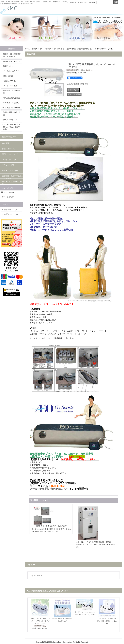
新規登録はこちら (11, 210)
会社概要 (6, 143)
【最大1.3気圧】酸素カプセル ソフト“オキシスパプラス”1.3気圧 (40, 621)
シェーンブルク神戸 (10, 171)
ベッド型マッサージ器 (12, 108)
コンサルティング (9, 160)
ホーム (27, 49)
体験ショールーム (9, 149)
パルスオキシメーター (12, 61)
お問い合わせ (80, 70)
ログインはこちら (11, 214)
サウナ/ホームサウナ (11, 71)
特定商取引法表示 (9, 137)
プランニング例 (8, 165)
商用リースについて (10, 154)
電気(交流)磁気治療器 (12, 98)
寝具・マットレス (10, 120)
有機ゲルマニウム (10, 81)
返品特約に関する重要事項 (78, 84)
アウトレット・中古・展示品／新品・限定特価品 (12, 127)
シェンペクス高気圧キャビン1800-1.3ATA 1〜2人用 (107, 621)
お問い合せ (84, 2)
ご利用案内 (72, 2)
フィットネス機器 (10, 86)
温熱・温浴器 (8, 76)
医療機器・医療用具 (11, 103)
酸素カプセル (9, 66)
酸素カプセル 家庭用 (54, 49)
